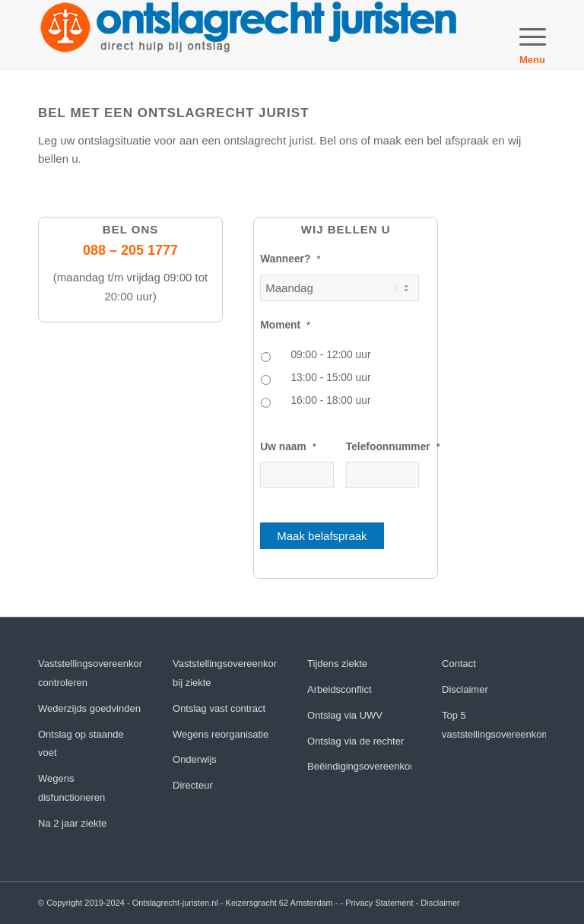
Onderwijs (195, 759)
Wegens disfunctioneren (71, 788)
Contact (459, 664)
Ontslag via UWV (345, 715)
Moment (285, 325)
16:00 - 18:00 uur (330, 400)
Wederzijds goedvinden (89, 708)
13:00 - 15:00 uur (330, 378)
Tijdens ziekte (337, 664)
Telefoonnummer (393, 447)
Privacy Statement (379, 903)
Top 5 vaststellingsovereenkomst (494, 725)
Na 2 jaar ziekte (72, 823)
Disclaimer (465, 689)
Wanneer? (290, 259)
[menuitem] (525, 34)
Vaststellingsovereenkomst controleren (90, 673)
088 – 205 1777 (130, 250)
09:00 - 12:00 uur (330, 355)
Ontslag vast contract (219, 708)
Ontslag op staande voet (81, 744)
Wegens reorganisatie (221, 734)
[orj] (248, 34)
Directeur (193, 785)
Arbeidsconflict (340, 689)
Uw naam (288, 447)
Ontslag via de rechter (355, 741)
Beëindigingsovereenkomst (359, 766)
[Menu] (525, 34)
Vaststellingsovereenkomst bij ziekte (225, 673)
